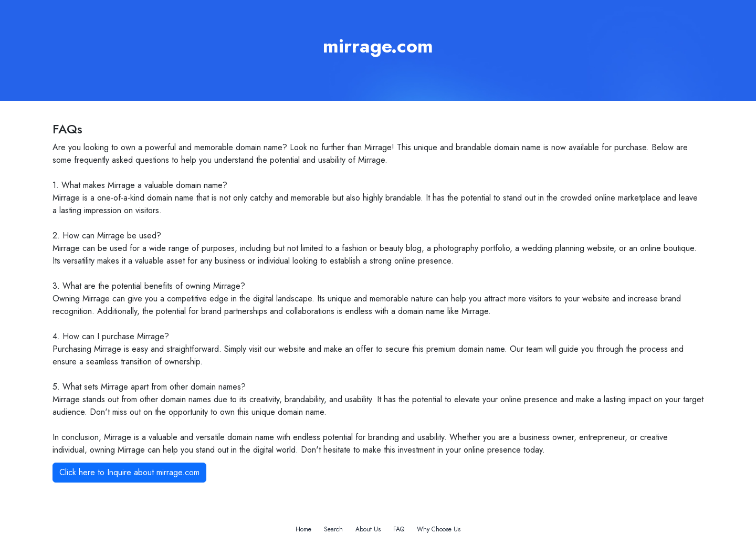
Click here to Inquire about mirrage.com (129, 472)
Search (333, 529)
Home (303, 529)
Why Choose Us (439, 529)
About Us (368, 529)
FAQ (399, 529)
